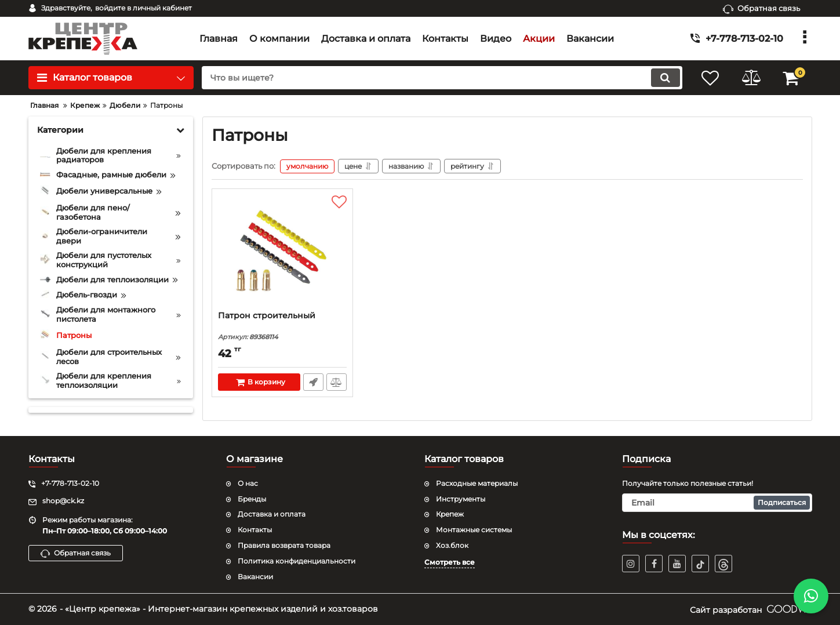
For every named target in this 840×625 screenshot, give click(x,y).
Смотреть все (450, 562)
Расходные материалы (477, 483)
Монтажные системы (474, 530)
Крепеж (450, 514)
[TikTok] (700, 564)
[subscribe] (717, 503)
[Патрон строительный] (283, 253)
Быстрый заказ (313, 382)
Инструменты (461, 499)
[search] (442, 78)
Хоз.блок (452, 545)
